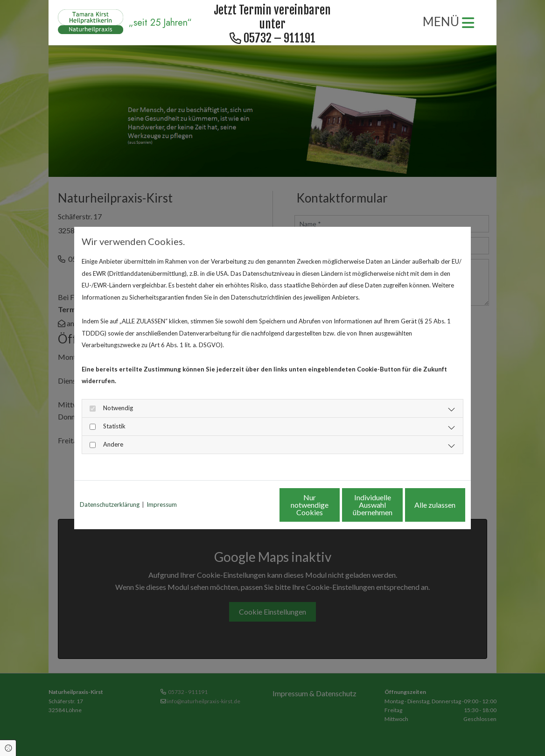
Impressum (162, 504)
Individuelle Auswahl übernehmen (334, 505)
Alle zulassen (422, 505)
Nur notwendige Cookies (245, 505)
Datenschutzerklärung (110, 504)
